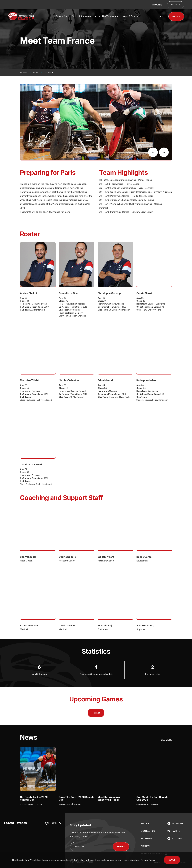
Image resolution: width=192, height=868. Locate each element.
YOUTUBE (177, 839)
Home (23, 73)
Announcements (26, 804)
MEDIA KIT (146, 823)
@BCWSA (53, 823)
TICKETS (176, 5)
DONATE (157, 5)
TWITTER (176, 831)
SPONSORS (147, 839)
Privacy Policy (148, 860)
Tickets (96, 713)
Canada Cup (62, 16)
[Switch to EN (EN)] (162, 16)
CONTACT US (148, 831)
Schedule (39, 804)
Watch (176, 16)
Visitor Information (82, 16)
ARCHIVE (145, 846)
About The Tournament (107, 16)
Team (35, 73)
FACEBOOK (177, 823)
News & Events (130, 16)
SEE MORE (166, 740)
